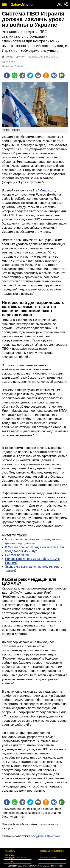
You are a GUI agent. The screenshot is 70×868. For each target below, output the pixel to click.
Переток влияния (17, 555)
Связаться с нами (49, 858)
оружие (20, 57)
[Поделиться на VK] (54, 75)
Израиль (32, 57)
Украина (44, 57)
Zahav (16, 5)
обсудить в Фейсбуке (46, 836)
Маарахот (47, 190)
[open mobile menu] (4, 4)
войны (10, 57)
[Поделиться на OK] (46, 75)
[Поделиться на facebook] (7, 75)
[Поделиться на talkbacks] (62, 75)
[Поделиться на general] (22, 75)
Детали (19, 66)
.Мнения (28, 5)
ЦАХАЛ (56, 57)
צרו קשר (9, 861)
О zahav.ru (10, 851)
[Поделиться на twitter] (30, 75)
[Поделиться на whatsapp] (15, 75)
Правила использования (52, 851)
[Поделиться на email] (38, 75)
